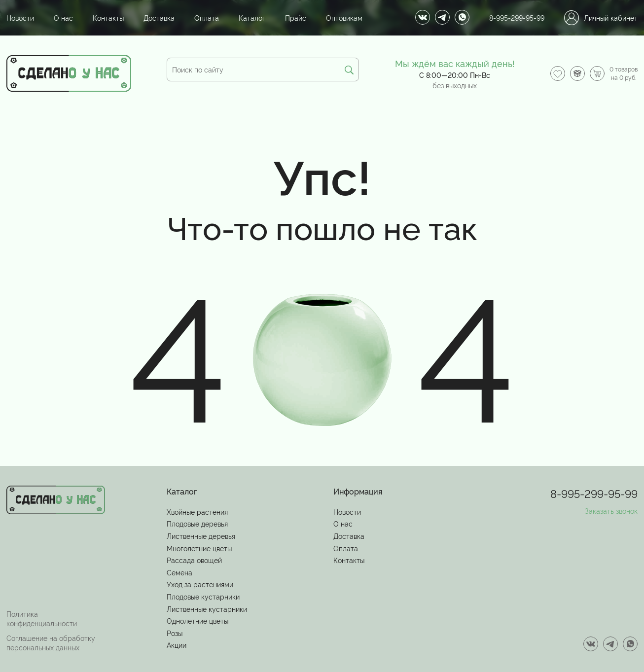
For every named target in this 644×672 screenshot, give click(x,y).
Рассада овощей (194, 560)
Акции (177, 645)
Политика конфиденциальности (42, 619)
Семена (179, 572)
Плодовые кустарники (203, 596)
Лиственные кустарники (207, 609)
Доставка (159, 18)
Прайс (296, 18)
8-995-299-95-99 (517, 18)
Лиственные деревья (201, 536)
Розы (175, 633)
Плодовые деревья (197, 523)
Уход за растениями (200, 584)
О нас (63, 18)
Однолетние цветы (197, 620)
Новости (20, 18)
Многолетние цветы (199, 548)
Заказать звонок (611, 511)
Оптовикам (344, 18)
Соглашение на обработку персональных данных (51, 643)
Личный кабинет (601, 18)
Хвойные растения (197, 512)
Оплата (207, 18)
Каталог (252, 18)
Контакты (108, 18)
